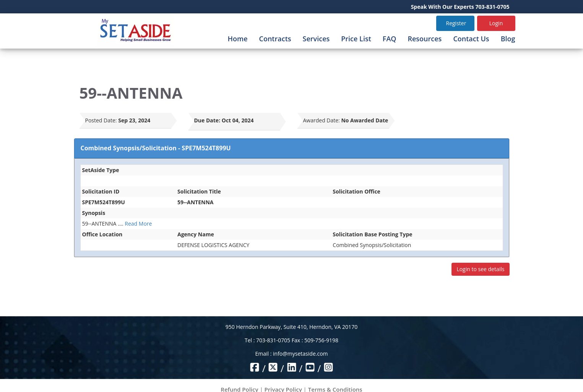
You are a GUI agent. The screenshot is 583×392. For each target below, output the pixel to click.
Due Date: (207, 120)
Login (496, 23)
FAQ (390, 39)
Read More (138, 224)
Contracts (275, 39)
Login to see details (480, 269)
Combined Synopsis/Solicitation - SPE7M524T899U (156, 148)
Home (237, 39)
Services (316, 39)
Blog (508, 39)
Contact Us (471, 39)
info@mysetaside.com (300, 354)
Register (456, 23)
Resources (425, 39)
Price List (356, 39)
